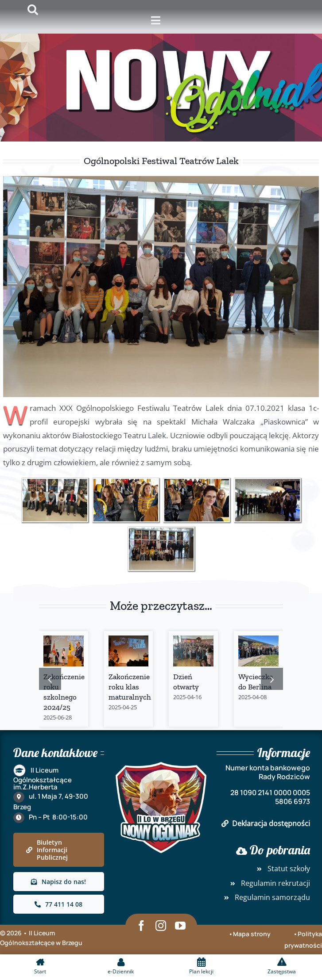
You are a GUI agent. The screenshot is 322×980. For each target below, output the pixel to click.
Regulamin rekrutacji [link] (269, 883)
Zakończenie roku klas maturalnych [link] (130, 687)
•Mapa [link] (239, 934)
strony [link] (260, 934)
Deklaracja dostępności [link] (266, 823)
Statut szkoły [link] (282, 869)
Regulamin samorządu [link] (266, 897)
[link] (55, 500)
